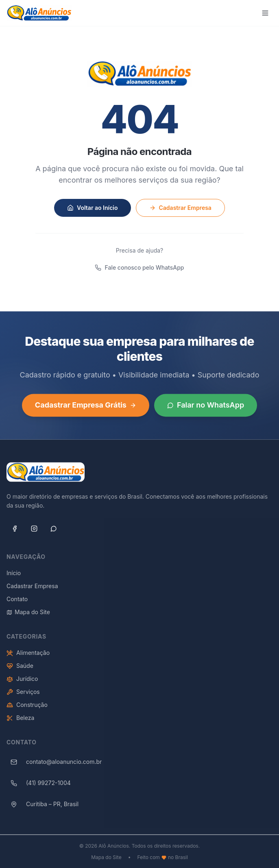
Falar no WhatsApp (206, 408)
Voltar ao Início (92, 208)
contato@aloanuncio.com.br (54, 765)
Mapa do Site (28, 616)
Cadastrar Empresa (180, 208)
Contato (17, 603)
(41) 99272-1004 (39, 787)
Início (14, 577)
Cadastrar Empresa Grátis (86, 408)
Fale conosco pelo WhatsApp (139, 267)
